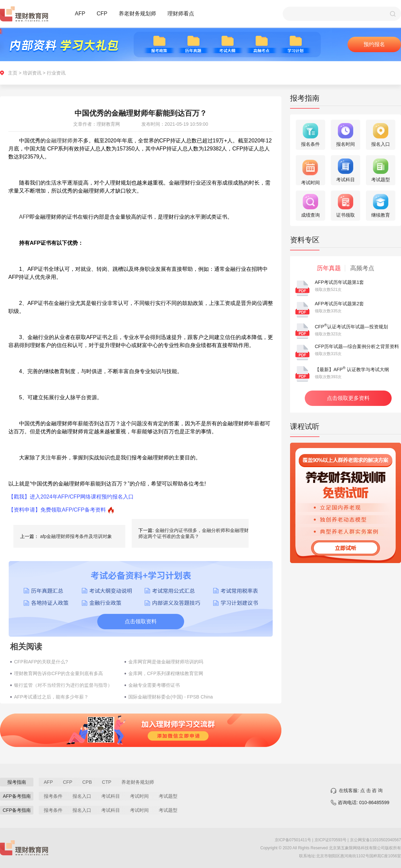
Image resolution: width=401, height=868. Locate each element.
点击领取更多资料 (348, 398)
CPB (87, 782)
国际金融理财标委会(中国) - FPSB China (171, 697)
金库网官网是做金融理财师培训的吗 (166, 662)
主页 (13, 73)
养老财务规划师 (137, 14)
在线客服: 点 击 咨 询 (361, 790)
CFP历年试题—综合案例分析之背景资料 (357, 346)
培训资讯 (32, 73)
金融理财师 (59, 141)
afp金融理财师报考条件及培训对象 (76, 536)
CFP (102, 14)
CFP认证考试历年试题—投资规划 (351, 327)
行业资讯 (56, 73)
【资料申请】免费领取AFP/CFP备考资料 (57, 510)
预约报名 (374, 44)
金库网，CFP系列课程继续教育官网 (166, 673)
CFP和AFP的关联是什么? (41, 662)
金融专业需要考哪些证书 (154, 685)
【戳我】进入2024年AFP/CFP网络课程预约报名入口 (71, 497)
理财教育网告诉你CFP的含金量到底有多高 (58, 673)
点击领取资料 (141, 621)
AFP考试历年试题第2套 (339, 304)
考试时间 (139, 796)
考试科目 (111, 796)
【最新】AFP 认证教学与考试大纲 (352, 369)
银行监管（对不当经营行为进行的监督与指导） (63, 685)
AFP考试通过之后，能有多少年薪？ (51, 697)
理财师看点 (181, 14)
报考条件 (53, 796)
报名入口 (82, 796)
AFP (80, 14)
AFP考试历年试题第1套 (339, 282)
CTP (107, 782)
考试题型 (168, 796)
